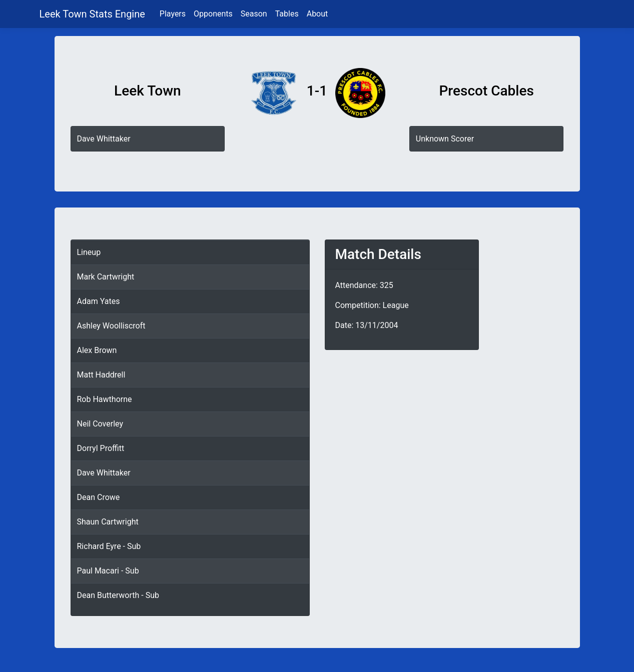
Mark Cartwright (106, 277)
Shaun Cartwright (108, 522)
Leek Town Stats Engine (94, 14)
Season (254, 14)
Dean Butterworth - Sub (118, 595)
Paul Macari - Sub (108, 571)
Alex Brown (97, 350)
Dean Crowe (99, 497)
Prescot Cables (486, 91)
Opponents (213, 14)
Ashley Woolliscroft (111, 326)
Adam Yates (99, 301)
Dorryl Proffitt (101, 448)
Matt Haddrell (101, 375)
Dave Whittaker (104, 139)
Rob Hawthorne (105, 399)
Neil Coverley (100, 424)
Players (173, 14)
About (318, 14)
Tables (287, 14)
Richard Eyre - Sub (109, 546)
